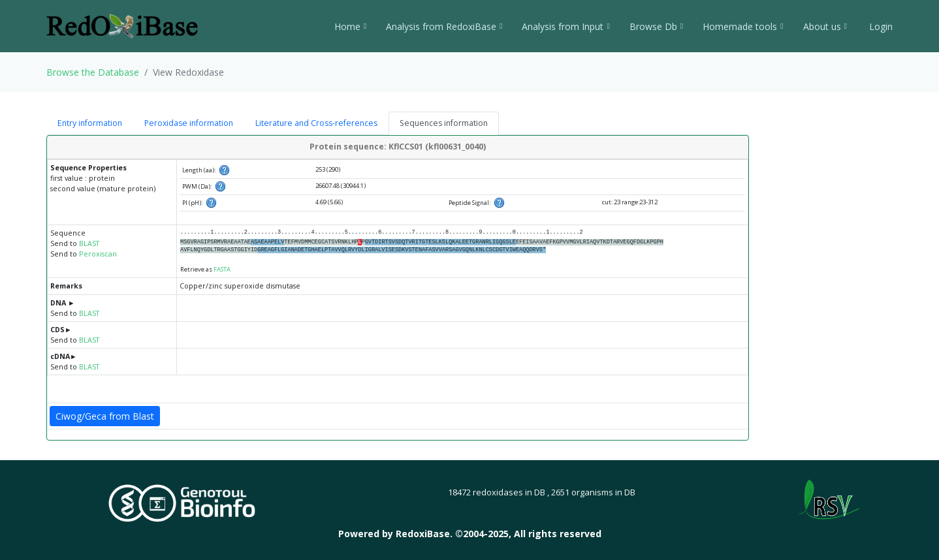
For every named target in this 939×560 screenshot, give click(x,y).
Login (880, 26)
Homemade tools (743, 26)
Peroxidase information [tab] (189, 123)
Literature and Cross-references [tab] (316, 123)
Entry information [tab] (90, 123)
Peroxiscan (98, 254)
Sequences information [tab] (444, 123)
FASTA (222, 269)
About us (825, 26)
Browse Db (656, 26)
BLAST (89, 243)
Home (350, 26)
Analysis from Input (565, 26)
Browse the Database (93, 72)
